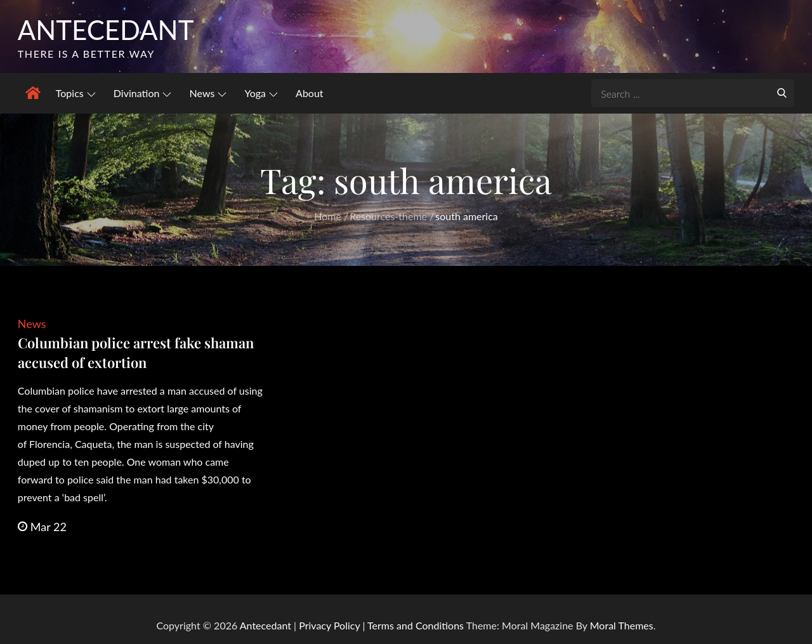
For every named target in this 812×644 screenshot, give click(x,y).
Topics (76, 93)
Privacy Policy (329, 625)
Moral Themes (622, 625)
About (310, 93)
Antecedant (106, 30)
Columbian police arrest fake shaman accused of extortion (136, 352)
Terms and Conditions (417, 625)
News (208, 93)
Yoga (261, 93)
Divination (143, 93)
